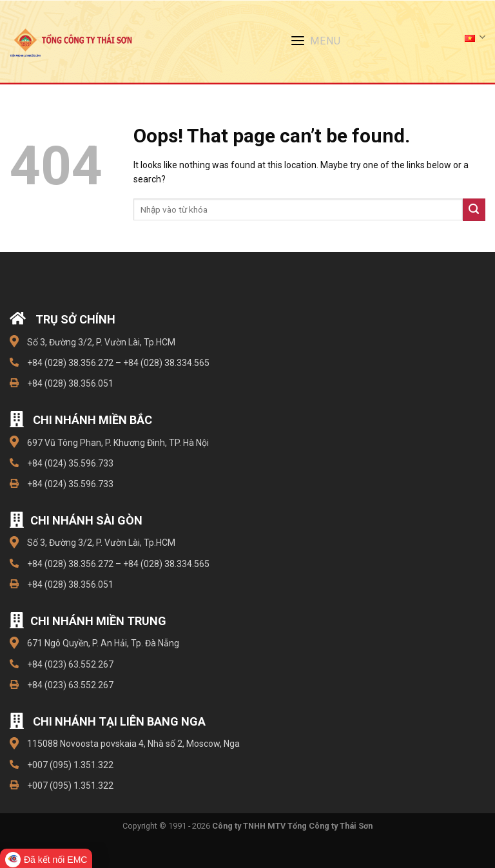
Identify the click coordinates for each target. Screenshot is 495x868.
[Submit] (474, 210)
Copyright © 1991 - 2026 (247, 826)
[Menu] (321, 43)
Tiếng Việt (475, 37)
